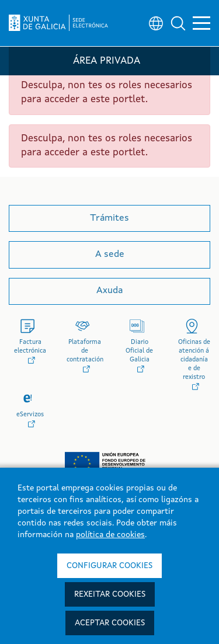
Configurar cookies (109, 566)
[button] (178, 23)
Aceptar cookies (110, 623)
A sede (110, 255)
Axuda (109, 291)
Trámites (109, 218)
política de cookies (110, 535)
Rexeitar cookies (110, 594)
